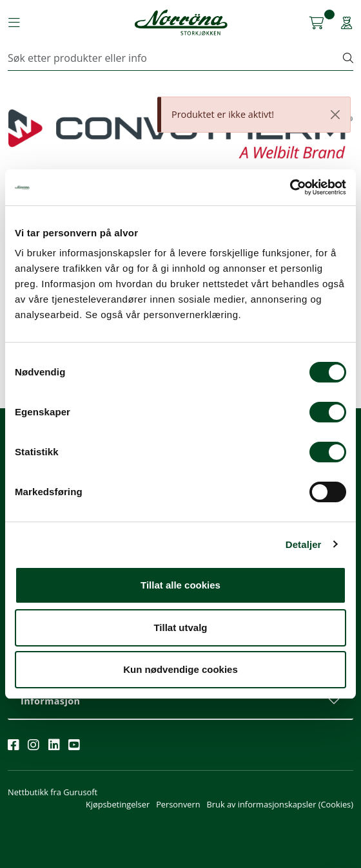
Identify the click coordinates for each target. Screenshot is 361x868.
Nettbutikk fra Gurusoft (53, 792)
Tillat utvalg (180, 627)
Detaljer (304, 544)
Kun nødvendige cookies (180, 669)
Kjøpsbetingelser (118, 804)
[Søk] (176, 58)
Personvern (178, 804)
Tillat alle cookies (180, 585)
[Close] (335, 115)
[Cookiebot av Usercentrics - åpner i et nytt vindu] (290, 187)
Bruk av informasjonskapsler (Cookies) (280, 804)
